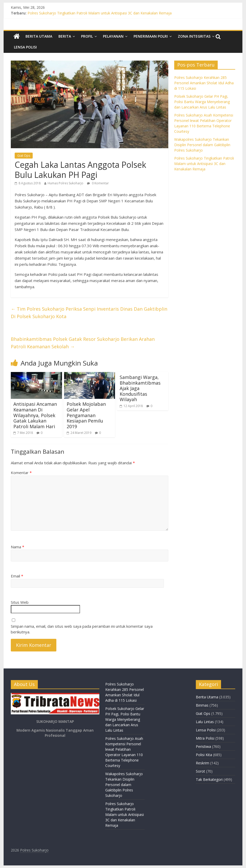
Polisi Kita (204, 755)
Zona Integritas (194, 36)
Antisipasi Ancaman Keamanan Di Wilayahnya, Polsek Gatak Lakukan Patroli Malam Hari (35, 415)
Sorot (200, 771)
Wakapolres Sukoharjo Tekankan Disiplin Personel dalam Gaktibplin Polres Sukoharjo (202, 145)
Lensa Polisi (25, 47)
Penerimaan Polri (151, 36)
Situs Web (20, 602)
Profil (87, 36)
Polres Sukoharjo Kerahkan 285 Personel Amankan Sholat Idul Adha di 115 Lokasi (204, 83)
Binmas (202, 705)
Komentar (21, 473)
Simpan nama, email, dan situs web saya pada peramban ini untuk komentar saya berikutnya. (82, 629)
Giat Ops (24, 156)
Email (17, 576)
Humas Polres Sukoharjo (65, 183)
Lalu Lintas (205, 722)
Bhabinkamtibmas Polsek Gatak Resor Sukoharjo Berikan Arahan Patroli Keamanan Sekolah (83, 343)
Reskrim (203, 763)
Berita (65, 36)
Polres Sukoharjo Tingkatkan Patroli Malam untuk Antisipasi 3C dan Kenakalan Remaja (100, 13)
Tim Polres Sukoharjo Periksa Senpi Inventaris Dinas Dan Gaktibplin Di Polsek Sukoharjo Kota (89, 313)
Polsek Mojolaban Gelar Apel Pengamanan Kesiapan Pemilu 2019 (86, 415)
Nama (17, 547)
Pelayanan (113, 36)
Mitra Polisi (205, 738)
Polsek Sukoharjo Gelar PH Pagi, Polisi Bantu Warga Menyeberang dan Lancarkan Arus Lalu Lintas (202, 102)
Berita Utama (39, 36)
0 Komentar (98, 183)
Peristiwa (203, 746)
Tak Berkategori (209, 779)
